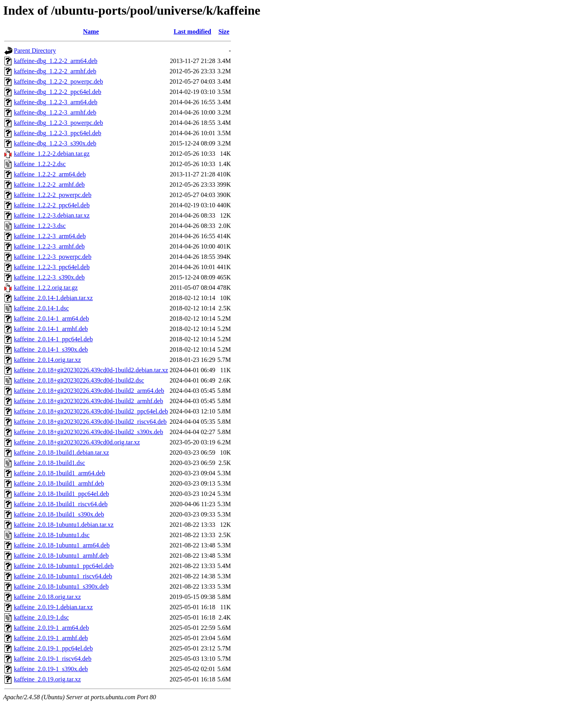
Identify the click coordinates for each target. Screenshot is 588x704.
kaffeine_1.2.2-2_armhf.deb (49, 185)
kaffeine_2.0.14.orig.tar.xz (47, 360)
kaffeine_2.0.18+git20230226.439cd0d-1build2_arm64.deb (89, 391)
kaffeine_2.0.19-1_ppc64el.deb (53, 648)
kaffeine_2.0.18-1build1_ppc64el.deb (61, 494)
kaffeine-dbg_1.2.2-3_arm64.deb (56, 102)
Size (224, 32)
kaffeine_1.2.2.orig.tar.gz (46, 288)
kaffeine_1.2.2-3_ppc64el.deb (52, 267)
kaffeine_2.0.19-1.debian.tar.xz (53, 607)
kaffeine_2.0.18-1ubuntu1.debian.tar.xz (64, 525)
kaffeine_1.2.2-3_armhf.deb (49, 246)
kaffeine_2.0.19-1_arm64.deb (51, 628)
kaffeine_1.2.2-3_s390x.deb (49, 277)
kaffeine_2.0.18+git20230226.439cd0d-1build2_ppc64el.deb (91, 411)
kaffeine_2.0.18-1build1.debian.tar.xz (61, 452)
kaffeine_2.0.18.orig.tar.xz (47, 597)
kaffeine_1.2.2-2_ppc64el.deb (52, 205)
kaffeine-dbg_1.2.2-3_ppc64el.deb (58, 133)
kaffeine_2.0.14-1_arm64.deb (51, 319)
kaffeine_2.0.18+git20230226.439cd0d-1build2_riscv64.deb (90, 422)
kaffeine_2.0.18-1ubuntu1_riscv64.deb (63, 576)
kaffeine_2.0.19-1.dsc (41, 617)
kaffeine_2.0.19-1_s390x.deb (51, 669)
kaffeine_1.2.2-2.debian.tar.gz (52, 154)
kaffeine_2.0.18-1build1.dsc (50, 463)
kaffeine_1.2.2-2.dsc (40, 164)
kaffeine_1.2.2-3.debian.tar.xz (52, 215)
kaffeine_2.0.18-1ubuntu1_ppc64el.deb (64, 566)
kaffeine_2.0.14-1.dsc (41, 308)
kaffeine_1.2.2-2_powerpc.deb (53, 195)
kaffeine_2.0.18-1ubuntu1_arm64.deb (62, 545)
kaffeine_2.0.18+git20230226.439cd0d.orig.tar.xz (77, 442)
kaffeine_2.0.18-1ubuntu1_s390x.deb (61, 586)
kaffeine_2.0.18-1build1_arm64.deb (59, 473)
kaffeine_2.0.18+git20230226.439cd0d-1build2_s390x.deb (89, 432)
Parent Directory (35, 51)
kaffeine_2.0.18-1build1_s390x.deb (59, 514)
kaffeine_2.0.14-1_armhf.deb (51, 329)
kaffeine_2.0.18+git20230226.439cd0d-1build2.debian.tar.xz (91, 370)
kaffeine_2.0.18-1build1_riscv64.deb (61, 504)
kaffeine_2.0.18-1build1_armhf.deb (59, 483)
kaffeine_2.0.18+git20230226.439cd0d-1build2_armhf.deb (89, 401)
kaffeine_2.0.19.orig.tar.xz (47, 679)
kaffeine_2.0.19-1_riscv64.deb (53, 659)
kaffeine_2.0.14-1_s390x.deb (51, 349)
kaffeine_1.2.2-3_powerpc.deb (53, 257)
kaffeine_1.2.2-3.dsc (40, 226)
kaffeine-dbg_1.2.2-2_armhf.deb (55, 71)
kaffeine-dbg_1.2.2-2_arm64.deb (56, 61)
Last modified (192, 32)
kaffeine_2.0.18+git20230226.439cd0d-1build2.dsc (79, 380)
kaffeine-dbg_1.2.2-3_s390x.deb (55, 143)
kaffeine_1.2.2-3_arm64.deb (50, 236)
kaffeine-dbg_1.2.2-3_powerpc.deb (58, 123)
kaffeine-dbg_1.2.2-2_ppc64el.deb (58, 92)
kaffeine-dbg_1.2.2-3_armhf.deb (55, 112)
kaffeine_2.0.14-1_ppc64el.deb (53, 339)
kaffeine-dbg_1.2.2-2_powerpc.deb (58, 81)
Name (91, 32)
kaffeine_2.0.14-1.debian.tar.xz (53, 298)
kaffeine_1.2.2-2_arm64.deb (50, 174)
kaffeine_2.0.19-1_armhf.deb (51, 638)
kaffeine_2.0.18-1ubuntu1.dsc (52, 535)
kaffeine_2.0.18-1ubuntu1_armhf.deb (61, 556)
